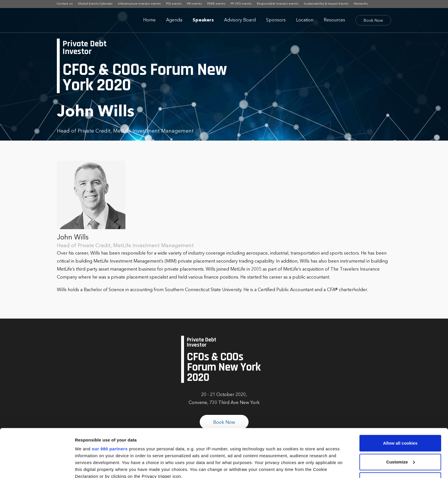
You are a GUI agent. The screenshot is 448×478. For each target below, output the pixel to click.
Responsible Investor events (278, 4)
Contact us (65, 4)
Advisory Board (240, 20)
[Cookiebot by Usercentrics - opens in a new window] (37, 467)
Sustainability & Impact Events (326, 4)
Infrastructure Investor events (139, 4)
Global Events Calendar (95, 4)
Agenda (174, 20)
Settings (83, 467)
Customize (401, 417)
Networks (361, 4)
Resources (334, 20)
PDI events (174, 4)
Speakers (203, 20)
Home (149, 20)
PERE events (216, 4)
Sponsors (276, 20)
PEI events (194, 4)
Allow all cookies (400, 398)
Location (305, 20)
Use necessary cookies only (400, 435)
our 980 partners (110, 404)
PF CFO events (241, 4)
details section (274, 445)
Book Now (373, 21)
